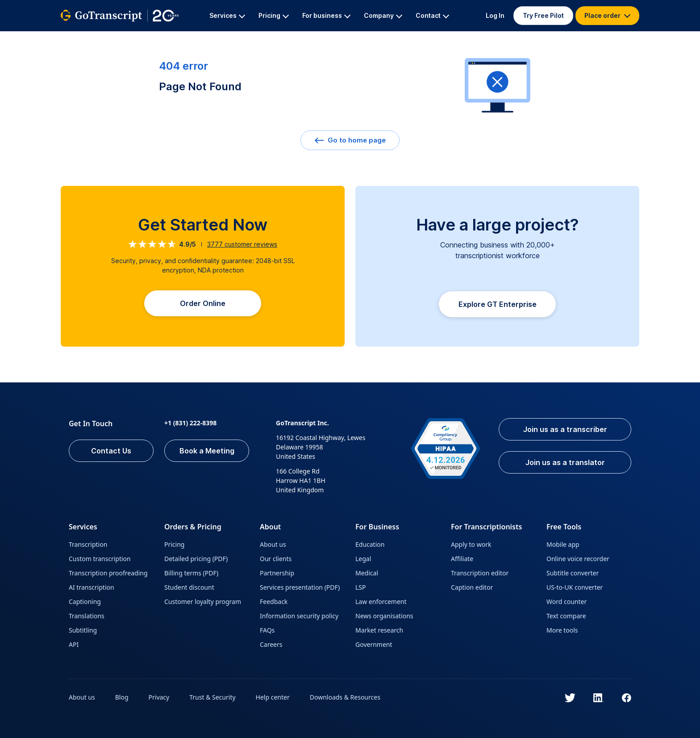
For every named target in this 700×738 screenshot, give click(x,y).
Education (370, 544)
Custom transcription (100, 559)
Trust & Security (212, 697)
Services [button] (227, 15)
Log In (495, 15)
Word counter (567, 602)
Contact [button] (432, 15)
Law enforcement (381, 602)
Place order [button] (607, 15)
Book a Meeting (207, 451)
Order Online (203, 303)
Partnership (277, 573)
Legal (363, 559)
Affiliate (462, 559)
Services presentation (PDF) (300, 587)
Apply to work (471, 544)
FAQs (267, 630)
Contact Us (111, 451)
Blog (122, 697)
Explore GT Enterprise (498, 304)
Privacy (159, 697)
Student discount (189, 587)
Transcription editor (480, 573)
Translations (87, 616)
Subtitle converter (573, 573)
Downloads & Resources (345, 697)
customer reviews (242, 244)
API (74, 644)
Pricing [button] (274, 15)
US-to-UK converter (575, 587)
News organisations (384, 616)
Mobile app (563, 544)
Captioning (85, 602)
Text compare (566, 616)
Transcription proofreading (108, 573)
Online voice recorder (578, 559)
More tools (562, 630)
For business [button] (326, 15)
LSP (361, 587)
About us (273, 544)
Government (374, 644)
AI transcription (92, 587)
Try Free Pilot (543, 15)
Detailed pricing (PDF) (196, 559)
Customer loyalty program (203, 602)
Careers (271, 644)
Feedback (274, 602)
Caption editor (472, 587)
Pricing (174, 544)
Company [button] (383, 15)
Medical (367, 573)
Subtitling (83, 630)
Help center (273, 697)
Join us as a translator (565, 462)
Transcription (88, 544)
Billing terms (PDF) (191, 573)
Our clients (276, 559)
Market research (379, 630)
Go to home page (350, 140)
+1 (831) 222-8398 (190, 423)
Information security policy (299, 616)
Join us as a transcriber (565, 429)
